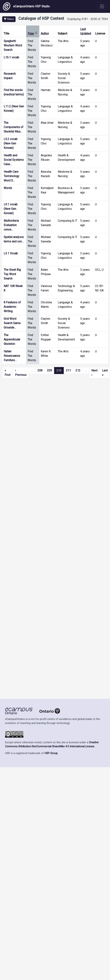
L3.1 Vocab (11, 253)
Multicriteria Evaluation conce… (11, 225)
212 (78, 370)
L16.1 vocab (11, 57)
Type (32, 33)
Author (45, 33)
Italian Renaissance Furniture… (12, 356)
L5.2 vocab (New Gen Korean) (11, 143)
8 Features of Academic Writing (12, 307)
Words (8, 188)
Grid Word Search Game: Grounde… (12, 323)
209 (49, 370)
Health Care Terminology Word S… (12, 176)
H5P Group (51, 753)
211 (68, 370)
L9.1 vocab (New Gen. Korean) (11, 209)
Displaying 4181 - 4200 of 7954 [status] (87, 19)
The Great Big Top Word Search (12, 274)
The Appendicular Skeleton (12, 339)
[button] (9, 19)
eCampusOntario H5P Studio (26, 6)
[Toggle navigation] (102, 6)
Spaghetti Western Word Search (13, 45)
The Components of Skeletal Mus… (14, 127)
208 (40, 370)
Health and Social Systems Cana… (14, 160)
